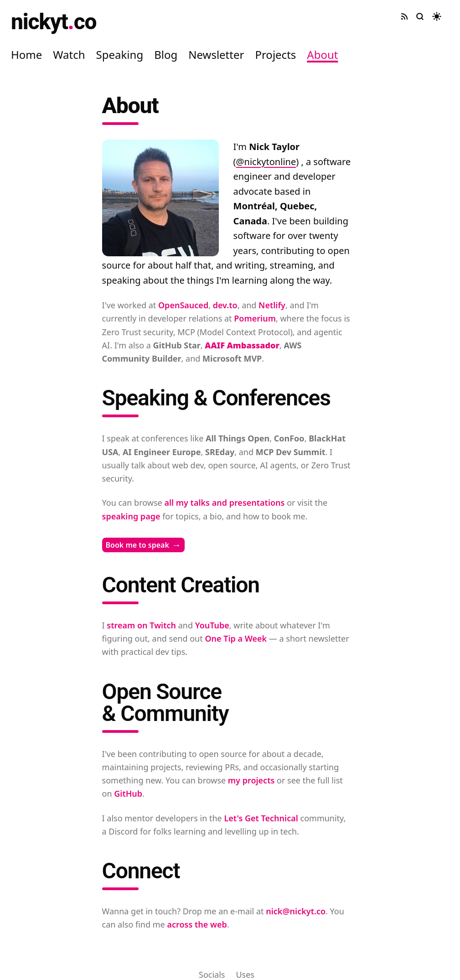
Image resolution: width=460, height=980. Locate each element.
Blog (166, 54)
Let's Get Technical (261, 818)
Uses (245, 975)
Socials (212, 975)
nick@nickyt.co (296, 911)
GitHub (128, 793)
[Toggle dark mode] (437, 16)
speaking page (131, 516)
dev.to (225, 305)
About (322, 54)
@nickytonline (266, 162)
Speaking (120, 54)
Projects (275, 54)
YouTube (212, 625)
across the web (197, 924)
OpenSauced (183, 305)
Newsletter (216, 54)
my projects (251, 780)
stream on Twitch (141, 625)
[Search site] (420, 16)
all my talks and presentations (224, 503)
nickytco (54, 22)
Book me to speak (143, 545)
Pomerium (255, 318)
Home (26, 54)
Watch (69, 54)
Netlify (272, 305)
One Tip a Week (236, 638)
